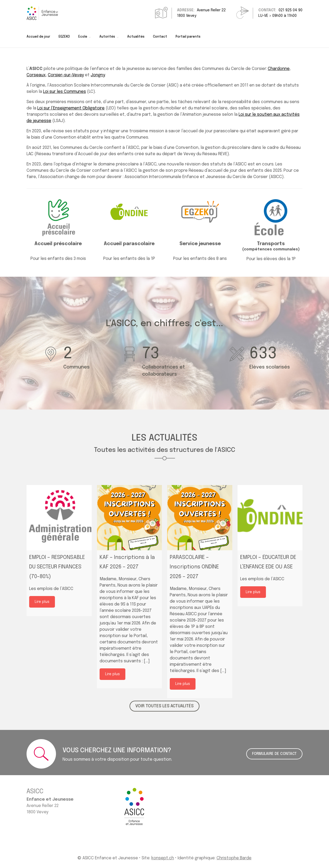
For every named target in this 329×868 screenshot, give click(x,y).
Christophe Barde (234, 858)
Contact (160, 37)
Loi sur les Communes (65, 92)
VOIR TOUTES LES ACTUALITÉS (164, 706)
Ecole (83, 37)
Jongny (98, 75)
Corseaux (36, 75)
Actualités (136, 37)
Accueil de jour (38, 37)
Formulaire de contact (274, 754)
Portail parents (188, 37)
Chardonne (279, 69)
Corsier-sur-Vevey (66, 75)
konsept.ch (163, 858)
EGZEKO (64, 37)
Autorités (107, 37)
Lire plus (42, 602)
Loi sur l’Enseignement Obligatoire (71, 108)
